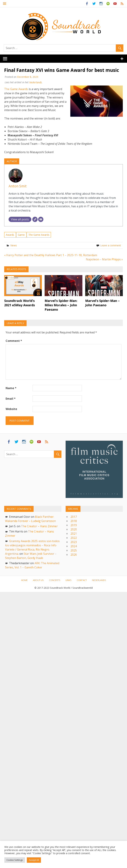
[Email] (41, 219)
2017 (74, 517)
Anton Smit (18, 186)
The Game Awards (16, 89)
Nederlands (36, 82)
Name (11, 388)
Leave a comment (111, 245)
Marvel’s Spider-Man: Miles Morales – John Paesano (61, 305)
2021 (74, 534)
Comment (14, 341)
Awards (10, 235)
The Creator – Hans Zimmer (39, 526)
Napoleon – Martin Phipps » (104, 259)
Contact (82, 580)
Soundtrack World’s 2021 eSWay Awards (20, 303)
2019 (74, 525)
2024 (74, 546)
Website (11, 409)
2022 (74, 538)
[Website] (35, 219)
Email (11, 399)
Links (69, 580)
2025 (74, 550)
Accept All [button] (34, 860)
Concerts (55, 580)
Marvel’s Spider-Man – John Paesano (102, 303)
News (14, 245)
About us (38, 580)
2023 (74, 542)
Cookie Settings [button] (15, 860)
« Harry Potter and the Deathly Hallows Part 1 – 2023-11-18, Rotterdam (51, 255)
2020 (74, 529)
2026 (74, 555)
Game (21, 235)
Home (24, 580)
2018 (74, 521)
